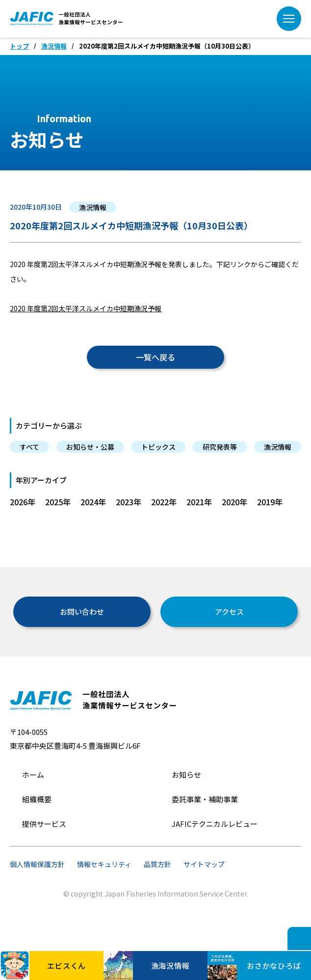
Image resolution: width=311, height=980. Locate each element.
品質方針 (157, 864)
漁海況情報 (146, 966)
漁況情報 (54, 46)
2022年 (164, 502)
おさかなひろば (254, 966)
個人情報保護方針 (37, 864)
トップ (19, 46)
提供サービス (44, 824)
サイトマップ (204, 864)
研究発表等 (220, 447)
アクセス (229, 612)
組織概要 (37, 799)
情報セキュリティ (104, 864)
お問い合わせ (82, 612)
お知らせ (186, 775)
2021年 (199, 502)
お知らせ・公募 (90, 447)
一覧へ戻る (155, 357)
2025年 (58, 502)
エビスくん (43, 966)
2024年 (93, 502)
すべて (29, 447)
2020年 (234, 502)
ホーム (33, 775)
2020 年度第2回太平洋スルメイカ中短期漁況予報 (86, 308)
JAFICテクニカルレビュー (215, 824)
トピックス (158, 447)
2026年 (23, 502)
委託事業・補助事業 (205, 799)
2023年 (129, 502)
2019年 (270, 502)
